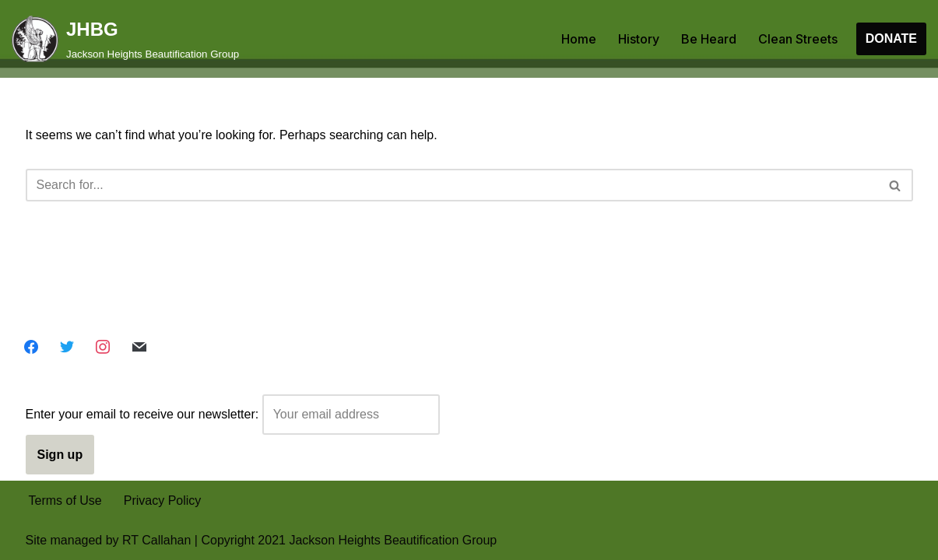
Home (579, 39)
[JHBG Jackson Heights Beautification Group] (125, 38)
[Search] (452, 185)
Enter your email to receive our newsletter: (233, 414)
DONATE (891, 38)
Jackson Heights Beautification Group (393, 540)
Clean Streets (798, 39)
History (639, 39)
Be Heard (709, 39)
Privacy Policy (163, 500)
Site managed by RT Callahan (109, 540)
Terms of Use (65, 500)
